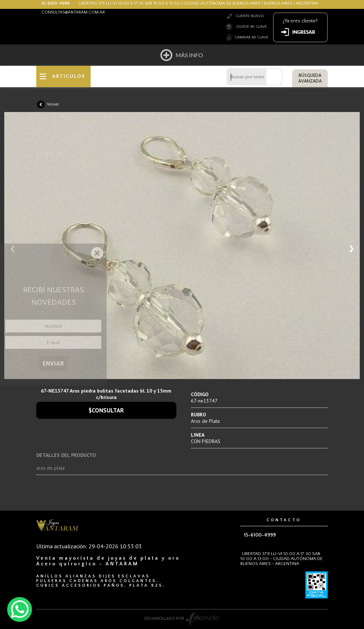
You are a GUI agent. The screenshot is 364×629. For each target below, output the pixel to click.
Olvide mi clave (251, 27)
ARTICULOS (69, 76)
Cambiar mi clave (251, 37)
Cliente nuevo (250, 16)
